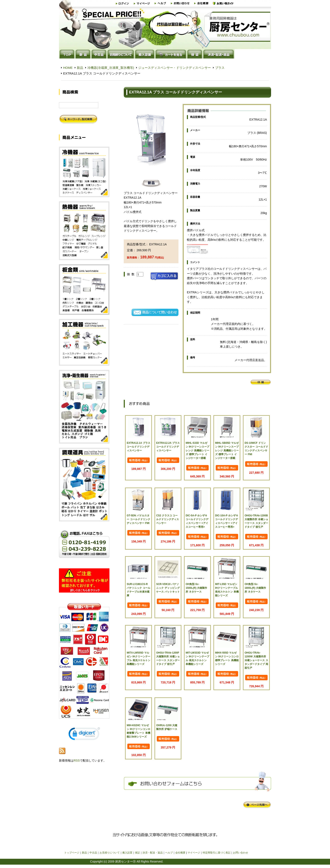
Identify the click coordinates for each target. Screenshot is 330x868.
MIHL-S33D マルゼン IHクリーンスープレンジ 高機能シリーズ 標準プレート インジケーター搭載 (197, 451)
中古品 (93, 853)
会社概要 (180, 853)
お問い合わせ (241, 853)
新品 (80, 68)
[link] (84, 735)
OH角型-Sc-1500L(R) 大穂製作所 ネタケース (196, 588)
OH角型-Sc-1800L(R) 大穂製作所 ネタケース (255, 588)
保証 (137, 853)
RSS (77, 760)
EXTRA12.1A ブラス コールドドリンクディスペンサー (138, 447)
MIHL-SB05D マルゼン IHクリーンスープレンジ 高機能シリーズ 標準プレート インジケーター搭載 (227, 451)
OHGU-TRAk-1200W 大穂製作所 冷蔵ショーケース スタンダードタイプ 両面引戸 (256, 660)
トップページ (72, 853)
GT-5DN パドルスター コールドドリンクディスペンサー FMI (138, 519)
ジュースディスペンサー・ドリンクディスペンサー (175, 68)
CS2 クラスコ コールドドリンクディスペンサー (168, 519)
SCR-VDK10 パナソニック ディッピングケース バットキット (168, 588)
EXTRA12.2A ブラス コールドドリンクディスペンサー (168, 447)
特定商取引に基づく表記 (217, 853)
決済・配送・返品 (153, 853)
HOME (68, 68)
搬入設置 (127, 853)
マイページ (194, 853)
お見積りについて (110, 853)
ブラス (220, 68)
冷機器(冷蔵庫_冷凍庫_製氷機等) (111, 68)
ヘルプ (169, 853)
